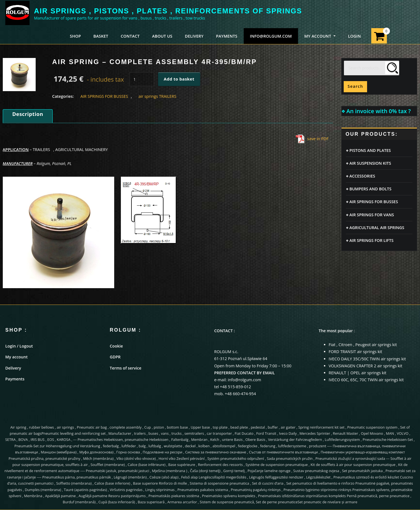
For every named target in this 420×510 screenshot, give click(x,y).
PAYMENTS (227, 36)
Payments (15, 379)
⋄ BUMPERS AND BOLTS (369, 189)
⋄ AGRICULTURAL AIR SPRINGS (375, 228)
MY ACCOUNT (320, 36)
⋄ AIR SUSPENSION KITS (369, 163)
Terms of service (125, 368)
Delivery (13, 368)
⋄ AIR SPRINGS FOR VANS (370, 215)
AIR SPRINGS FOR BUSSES (104, 96)
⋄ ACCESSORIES (361, 176)
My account (16, 357)
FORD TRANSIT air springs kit (355, 352)
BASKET (101, 36)
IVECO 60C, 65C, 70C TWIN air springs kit (366, 380)
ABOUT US (162, 36)
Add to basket (179, 79)
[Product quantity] (142, 79)
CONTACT (130, 36)
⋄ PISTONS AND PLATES (368, 150)
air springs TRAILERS (157, 96)
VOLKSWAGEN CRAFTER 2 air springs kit (365, 366)
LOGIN (354, 36)
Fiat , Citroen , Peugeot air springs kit (363, 345)
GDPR (115, 357)
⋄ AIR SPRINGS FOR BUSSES (372, 202)
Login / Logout (19, 346)
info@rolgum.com (271, 36)
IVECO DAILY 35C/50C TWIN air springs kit (367, 359)
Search (355, 86)
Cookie (116, 346)
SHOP (75, 36)
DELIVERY (194, 36)
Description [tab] (28, 114)
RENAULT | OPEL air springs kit (357, 373)
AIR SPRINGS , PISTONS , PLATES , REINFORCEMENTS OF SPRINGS (168, 11)
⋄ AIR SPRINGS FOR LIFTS (370, 240)
